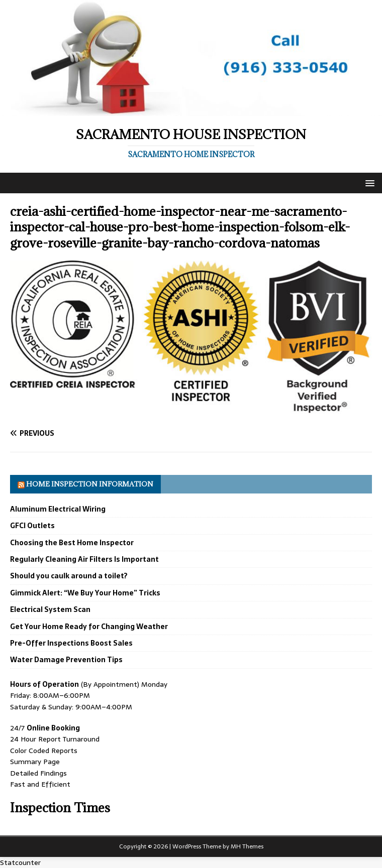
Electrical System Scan (50, 609)
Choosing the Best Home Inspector (72, 543)
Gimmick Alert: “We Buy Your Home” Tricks (85, 593)
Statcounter (20, 862)
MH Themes (247, 846)
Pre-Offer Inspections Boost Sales (71, 643)
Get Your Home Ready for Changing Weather (89, 627)
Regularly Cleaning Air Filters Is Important (84, 559)
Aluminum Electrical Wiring (58, 509)
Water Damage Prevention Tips (66, 660)
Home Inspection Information (90, 484)
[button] (368, 182)
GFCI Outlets (32, 526)
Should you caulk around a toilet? (69, 576)
